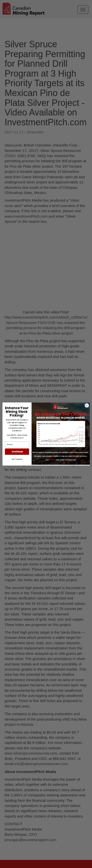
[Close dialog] (87, 406)
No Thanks (17, 459)
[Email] (17, 444)
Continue (17, 452)
